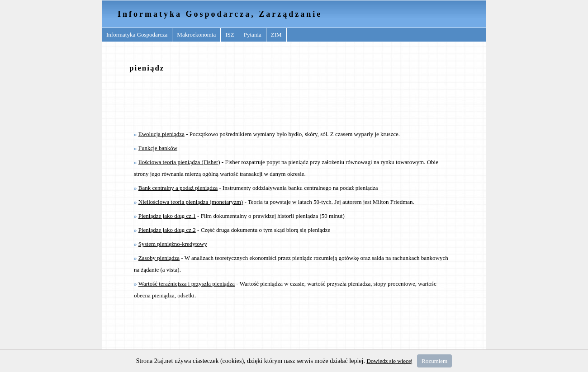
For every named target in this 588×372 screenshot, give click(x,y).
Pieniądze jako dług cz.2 (167, 230)
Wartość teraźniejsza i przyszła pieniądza (187, 284)
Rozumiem (434, 361)
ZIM (276, 35)
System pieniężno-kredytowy (173, 244)
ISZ (230, 35)
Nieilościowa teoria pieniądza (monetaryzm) (191, 202)
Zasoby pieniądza (159, 258)
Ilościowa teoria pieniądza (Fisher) (179, 162)
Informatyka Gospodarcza (137, 35)
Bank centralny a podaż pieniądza (178, 188)
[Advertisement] (294, 101)
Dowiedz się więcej (389, 361)
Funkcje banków (158, 148)
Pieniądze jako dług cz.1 (167, 216)
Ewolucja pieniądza (161, 134)
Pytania (253, 35)
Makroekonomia (196, 35)
